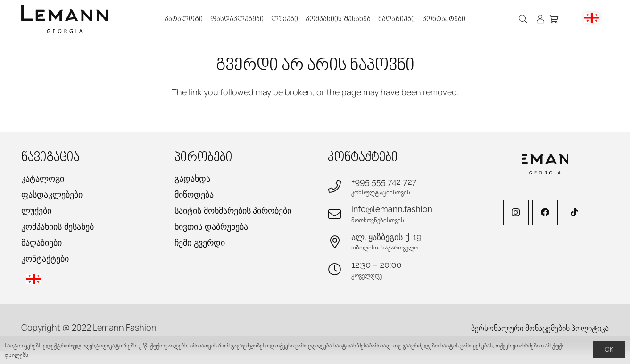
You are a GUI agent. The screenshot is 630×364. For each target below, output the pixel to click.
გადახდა (192, 178)
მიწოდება (194, 194)
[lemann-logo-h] (65, 19)
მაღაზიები (41, 243)
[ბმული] (540, 19)
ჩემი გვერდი (200, 243)
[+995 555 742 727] (340, 186)
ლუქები (36, 211)
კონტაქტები (45, 259)
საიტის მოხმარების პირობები (233, 211)
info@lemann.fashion (392, 209)
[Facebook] (545, 213)
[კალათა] (554, 19)
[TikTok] (574, 213)
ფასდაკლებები (52, 194)
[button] (523, 19)
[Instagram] (516, 213)
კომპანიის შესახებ (58, 227)
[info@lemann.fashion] (340, 214)
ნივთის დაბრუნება (211, 227)
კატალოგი (43, 178)
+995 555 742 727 (384, 182)
